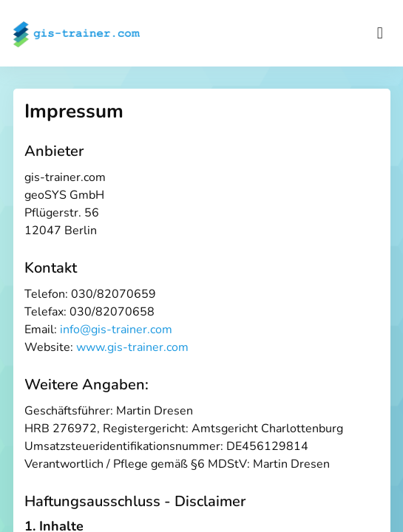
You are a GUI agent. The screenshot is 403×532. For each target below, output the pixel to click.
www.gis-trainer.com (132, 347)
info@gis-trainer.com (116, 330)
